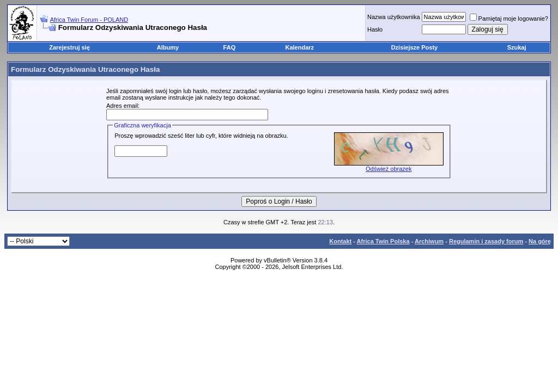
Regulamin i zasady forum (486, 241)
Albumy (168, 47)
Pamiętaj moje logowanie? (509, 19)
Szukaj (517, 47)
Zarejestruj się (69, 47)
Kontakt (340, 241)
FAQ (230, 47)
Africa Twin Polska (383, 241)
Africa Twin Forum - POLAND (89, 20)
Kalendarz (300, 47)
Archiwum (429, 241)
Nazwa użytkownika (394, 17)
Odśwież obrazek (389, 169)
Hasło (375, 29)
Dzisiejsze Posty (415, 47)
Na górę (540, 241)
